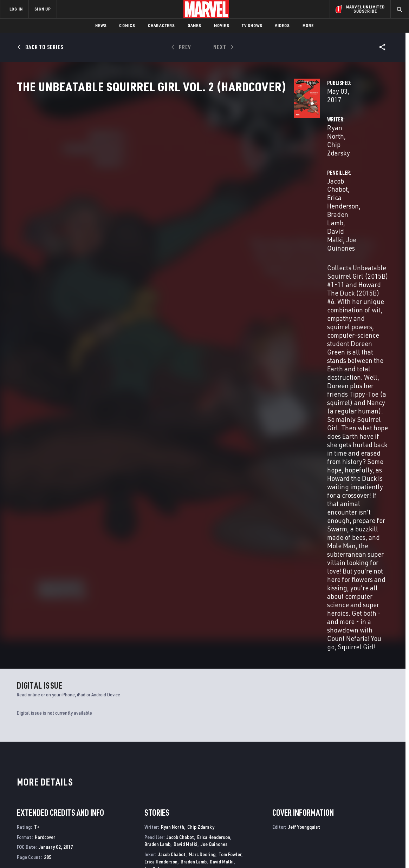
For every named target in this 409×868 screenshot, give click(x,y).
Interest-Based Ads (326, 851)
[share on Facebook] (325, 792)
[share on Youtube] (325, 807)
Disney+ (133, 784)
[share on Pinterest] (363, 807)
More (308, 25)
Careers (67, 794)
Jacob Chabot (278, 165)
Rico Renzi (155, 509)
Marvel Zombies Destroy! (234, 709)
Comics (127, 25)
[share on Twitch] (383, 807)
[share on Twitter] (344, 792)
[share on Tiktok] (325, 822)
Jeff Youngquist (176, 529)
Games (194, 25)
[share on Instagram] (363, 792)
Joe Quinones (335, 174)
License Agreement (282, 851)
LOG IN (16, 9)
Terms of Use (39, 851)
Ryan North (150, 165)
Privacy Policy (71, 851)
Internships (72, 804)
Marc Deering (202, 477)
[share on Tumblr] (383, 792)
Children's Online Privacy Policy (227, 851)
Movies (222, 25)
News (101, 25)
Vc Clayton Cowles (184, 519)
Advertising (139, 774)
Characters (161, 25)
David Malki (295, 174)
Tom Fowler (230, 477)
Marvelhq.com (141, 794)
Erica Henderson (324, 165)
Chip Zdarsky (189, 165)
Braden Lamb (157, 467)
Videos (282, 25)
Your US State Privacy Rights (118, 851)
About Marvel (74, 774)
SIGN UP (43, 9)
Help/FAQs (69, 784)
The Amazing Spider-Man (328, 709)
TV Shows (252, 25)
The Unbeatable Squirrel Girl (51, 709)
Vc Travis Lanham (223, 519)
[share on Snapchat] (344, 807)
